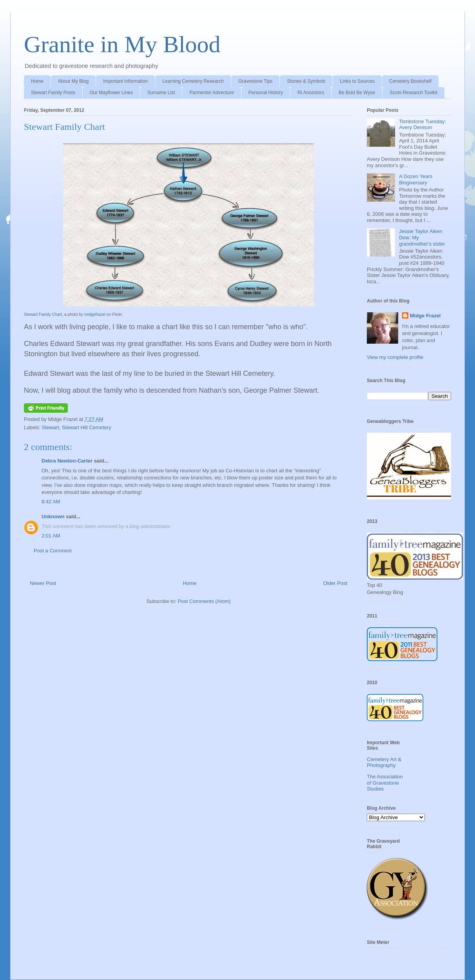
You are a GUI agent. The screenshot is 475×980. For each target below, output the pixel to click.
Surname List (161, 93)
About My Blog (73, 81)
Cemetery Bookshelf (410, 81)
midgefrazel (95, 314)
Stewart (51, 427)
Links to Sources (357, 81)
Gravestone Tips (255, 81)
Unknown (53, 516)
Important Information (125, 81)
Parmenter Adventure (211, 93)
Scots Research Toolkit (413, 93)
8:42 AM (51, 502)
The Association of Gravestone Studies (385, 783)
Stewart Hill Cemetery (87, 427)
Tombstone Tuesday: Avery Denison (422, 125)
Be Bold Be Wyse (357, 93)
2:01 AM (51, 536)
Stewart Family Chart (64, 127)
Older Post (335, 583)
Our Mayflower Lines (111, 93)
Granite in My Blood (122, 44)
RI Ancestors (311, 93)
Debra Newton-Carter (67, 461)
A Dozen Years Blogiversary (416, 179)
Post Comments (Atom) (204, 601)
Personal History (266, 93)
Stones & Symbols (306, 81)
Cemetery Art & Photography (384, 762)
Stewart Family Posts (53, 93)
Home (37, 81)
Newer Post (43, 583)
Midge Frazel (425, 316)
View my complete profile (395, 357)
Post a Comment (53, 551)
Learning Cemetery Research (193, 81)
